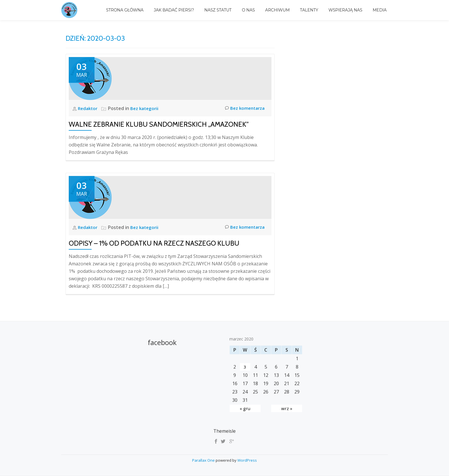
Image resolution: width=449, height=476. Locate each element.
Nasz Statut (218, 10)
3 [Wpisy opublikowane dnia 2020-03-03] (245, 367)
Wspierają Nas (345, 10)
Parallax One (204, 460)
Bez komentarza (244, 108)
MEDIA (380, 10)
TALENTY (309, 10)
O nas (248, 10)
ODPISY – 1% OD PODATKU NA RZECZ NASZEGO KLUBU (154, 243)
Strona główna (125, 10)
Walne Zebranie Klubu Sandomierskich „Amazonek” (159, 124)
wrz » (287, 408)
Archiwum (277, 10)
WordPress (247, 460)
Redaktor (89, 108)
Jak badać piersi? (174, 10)
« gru (245, 408)
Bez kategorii (146, 108)
